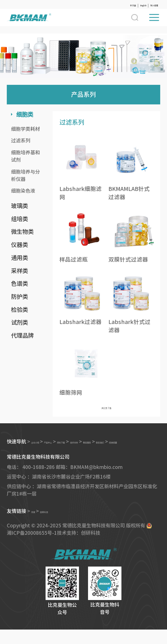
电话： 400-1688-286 (31, 481)
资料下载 (89, 446)
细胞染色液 (23, 191)
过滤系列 (21, 141)
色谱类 (20, 283)
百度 (36, 526)
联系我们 (20, 456)
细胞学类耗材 (25, 129)
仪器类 (20, 245)
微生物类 (22, 231)
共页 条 (107, 410)
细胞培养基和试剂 (25, 156)
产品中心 (65, 446)
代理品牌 (22, 335)
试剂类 (20, 322)
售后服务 (138, 446)
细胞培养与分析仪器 (25, 175)
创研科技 (55, 526)
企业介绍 (41, 446)
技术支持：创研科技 (79, 547)
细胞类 (25, 114)
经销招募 (45, 456)
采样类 (20, 271)
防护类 (20, 296)
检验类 (20, 310)
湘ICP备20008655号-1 (32, 547)
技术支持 (114, 446)
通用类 (20, 258)
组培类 (20, 219)
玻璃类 (20, 206)
